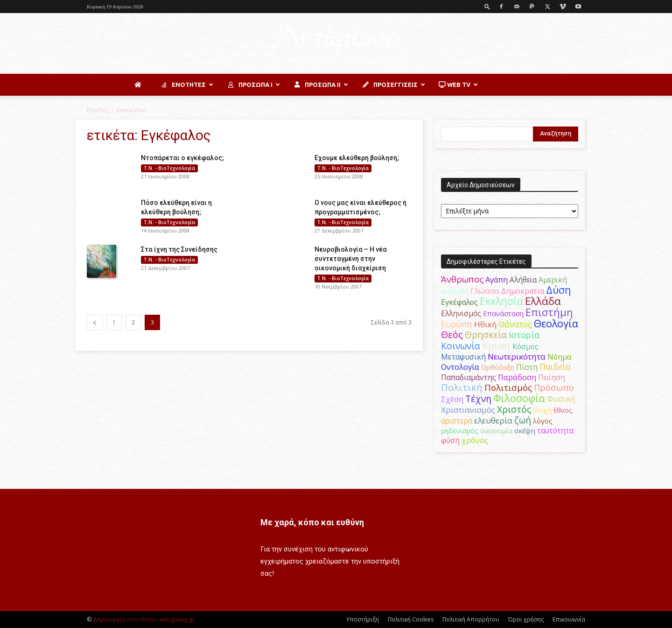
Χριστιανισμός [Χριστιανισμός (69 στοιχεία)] (468, 410)
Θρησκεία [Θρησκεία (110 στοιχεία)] (486, 335)
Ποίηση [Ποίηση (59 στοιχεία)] (552, 377)
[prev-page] (95, 322)
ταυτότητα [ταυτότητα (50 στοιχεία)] (555, 431)
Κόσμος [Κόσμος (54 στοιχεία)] (525, 346)
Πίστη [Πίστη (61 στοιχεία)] (527, 367)
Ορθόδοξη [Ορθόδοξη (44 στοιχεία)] (498, 367)
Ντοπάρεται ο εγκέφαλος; (182, 158)
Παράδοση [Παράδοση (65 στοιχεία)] (517, 377)
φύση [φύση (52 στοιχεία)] (450, 440)
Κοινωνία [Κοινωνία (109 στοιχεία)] (461, 346)
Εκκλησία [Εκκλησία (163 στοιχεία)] (501, 301)
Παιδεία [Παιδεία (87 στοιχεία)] (555, 367)
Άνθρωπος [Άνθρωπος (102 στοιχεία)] (462, 279)
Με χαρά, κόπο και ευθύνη (312, 522)
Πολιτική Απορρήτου (471, 619)
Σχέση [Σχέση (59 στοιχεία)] (452, 399)
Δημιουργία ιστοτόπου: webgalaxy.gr (144, 619)
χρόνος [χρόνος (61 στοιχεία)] (475, 440)
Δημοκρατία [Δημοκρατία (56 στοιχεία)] (523, 291)
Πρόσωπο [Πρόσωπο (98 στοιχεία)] (554, 388)
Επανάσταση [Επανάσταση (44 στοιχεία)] (503, 313)
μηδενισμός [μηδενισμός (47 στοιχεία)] (460, 430)
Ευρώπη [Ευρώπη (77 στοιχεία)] (457, 324)
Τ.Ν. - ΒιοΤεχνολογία (169, 168)
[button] (487, 6)
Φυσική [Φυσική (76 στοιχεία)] (561, 399)
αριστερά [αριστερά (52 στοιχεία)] (457, 421)
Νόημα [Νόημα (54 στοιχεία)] (559, 357)
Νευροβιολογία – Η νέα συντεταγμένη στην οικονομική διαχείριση (351, 259)
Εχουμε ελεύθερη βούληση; (357, 158)
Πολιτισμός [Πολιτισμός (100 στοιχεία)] (508, 388)
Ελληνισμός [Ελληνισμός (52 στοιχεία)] (461, 313)
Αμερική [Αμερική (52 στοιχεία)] (553, 280)
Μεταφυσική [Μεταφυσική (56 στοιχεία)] (463, 357)
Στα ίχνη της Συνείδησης (179, 249)
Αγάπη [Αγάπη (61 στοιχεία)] (497, 280)
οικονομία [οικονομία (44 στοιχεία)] (496, 430)
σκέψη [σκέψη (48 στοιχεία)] (525, 430)
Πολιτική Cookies (411, 619)
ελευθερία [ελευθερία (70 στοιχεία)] (493, 420)
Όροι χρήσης (526, 619)
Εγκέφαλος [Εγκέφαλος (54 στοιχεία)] (459, 302)
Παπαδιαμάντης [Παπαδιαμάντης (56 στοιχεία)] (469, 377)
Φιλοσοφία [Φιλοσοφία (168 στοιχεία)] (519, 398)
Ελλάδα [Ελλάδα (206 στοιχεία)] (543, 301)
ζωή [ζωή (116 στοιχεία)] (523, 420)
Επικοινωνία (569, 619)
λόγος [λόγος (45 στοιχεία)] (543, 421)
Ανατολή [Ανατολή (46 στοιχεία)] (455, 291)
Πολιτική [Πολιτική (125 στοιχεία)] (462, 387)
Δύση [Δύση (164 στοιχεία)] (559, 290)
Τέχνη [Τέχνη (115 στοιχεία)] (478, 399)
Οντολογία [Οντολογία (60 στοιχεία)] (460, 367)
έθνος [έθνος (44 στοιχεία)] (563, 410)
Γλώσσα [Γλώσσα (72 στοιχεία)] (485, 291)
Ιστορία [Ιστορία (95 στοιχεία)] (524, 335)
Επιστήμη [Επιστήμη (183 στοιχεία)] (549, 312)
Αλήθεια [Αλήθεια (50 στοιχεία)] (523, 280)
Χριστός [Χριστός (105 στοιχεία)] (514, 409)
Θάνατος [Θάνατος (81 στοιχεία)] (515, 324)
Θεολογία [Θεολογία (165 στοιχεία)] (556, 323)
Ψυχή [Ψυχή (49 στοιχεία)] (542, 410)
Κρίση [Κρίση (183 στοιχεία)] (496, 345)
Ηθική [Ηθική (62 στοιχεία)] (485, 324)
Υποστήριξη (363, 619)
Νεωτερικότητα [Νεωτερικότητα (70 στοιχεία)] (517, 356)
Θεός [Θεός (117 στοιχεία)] (452, 335)
